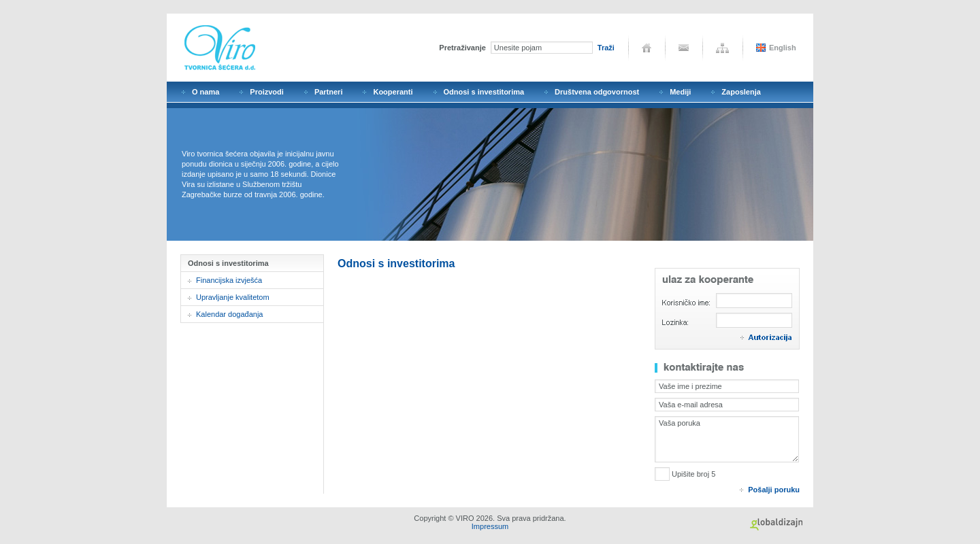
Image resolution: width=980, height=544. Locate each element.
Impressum (490, 526)
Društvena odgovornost (597, 92)
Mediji (680, 92)
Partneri (329, 92)
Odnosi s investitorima (484, 92)
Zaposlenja (741, 92)
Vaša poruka (727, 439)
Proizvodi (267, 92)
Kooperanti (393, 92)
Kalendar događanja (229, 314)
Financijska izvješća (229, 280)
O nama (206, 92)
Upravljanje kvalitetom (233, 297)
